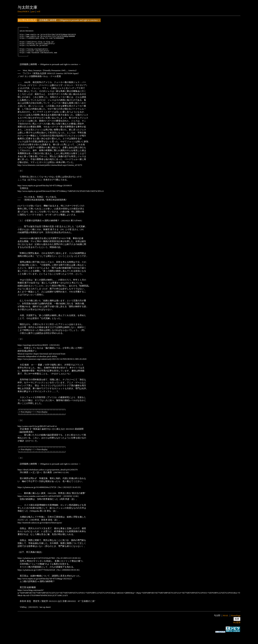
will (39, 11)
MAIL (226, 624)
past (33, 11)
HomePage (236, 624)
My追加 (237, 631)
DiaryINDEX (23, 11)
